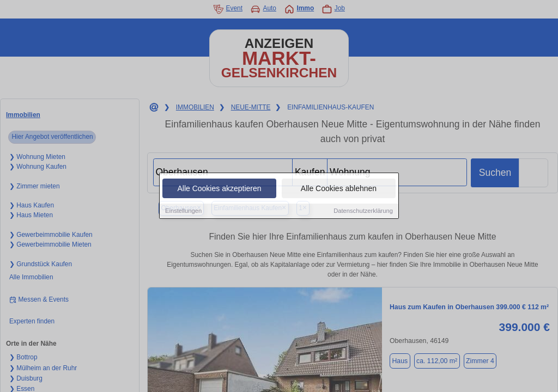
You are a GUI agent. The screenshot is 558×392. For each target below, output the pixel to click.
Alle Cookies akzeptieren (219, 189)
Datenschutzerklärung (363, 211)
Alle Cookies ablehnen (339, 189)
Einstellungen (183, 211)
